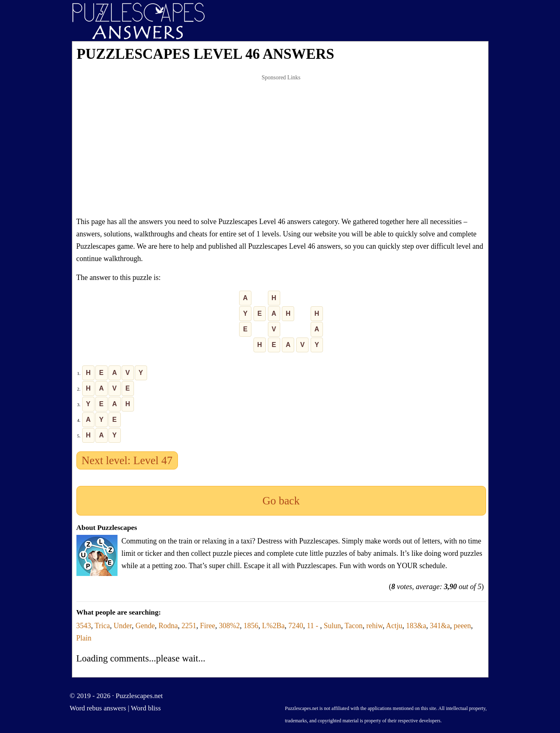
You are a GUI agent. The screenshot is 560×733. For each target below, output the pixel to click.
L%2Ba (273, 626)
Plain (84, 638)
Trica (102, 626)
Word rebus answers (98, 708)
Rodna (168, 626)
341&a (440, 626)
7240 (296, 626)
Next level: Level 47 (127, 460)
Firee (208, 626)
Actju (394, 626)
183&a (416, 626)
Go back (281, 501)
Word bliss (146, 708)
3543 (84, 626)
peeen (462, 626)
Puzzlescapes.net (139, 696)
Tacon (354, 626)
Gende (145, 626)
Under (123, 626)
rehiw (375, 626)
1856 (251, 626)
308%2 (229, 626)
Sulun (332, 626)
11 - (313, 626)
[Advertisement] (281, 146)
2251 (189, 626)
